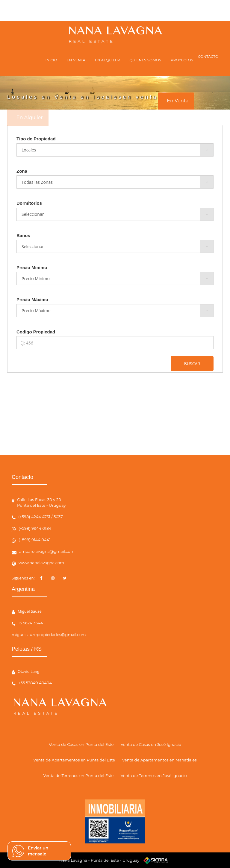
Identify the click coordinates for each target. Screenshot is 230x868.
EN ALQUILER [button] (107, 60)
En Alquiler (30, 117)
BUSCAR (192, 364)
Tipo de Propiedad (36, 139)
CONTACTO (208, 56)
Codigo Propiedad (36, 332)
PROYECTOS (182, 60)
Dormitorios (29, 203)
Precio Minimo (32, 267)
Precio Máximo (32, 299)
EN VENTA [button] (76, 60)
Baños (23, 235)
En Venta (178, 101)
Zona (22, 171)
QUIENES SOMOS (145, 60)
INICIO (51, 60)
